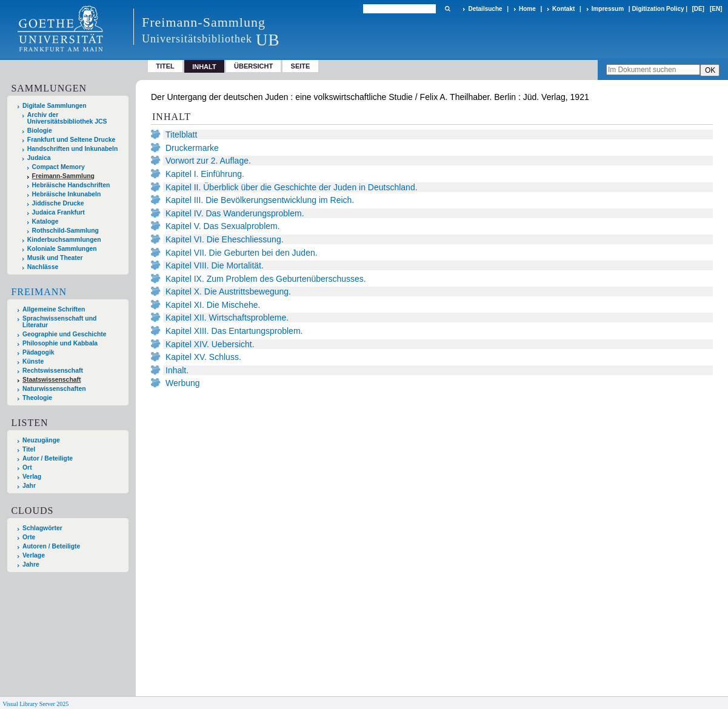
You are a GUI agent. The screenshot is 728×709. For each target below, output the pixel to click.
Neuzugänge (41, 440)
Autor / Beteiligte (48, 458)
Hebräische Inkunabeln (67, 194)
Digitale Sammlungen (55, 106)
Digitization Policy (658, 9)
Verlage (34, 555)
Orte (29, 537)
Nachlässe (43, 267)
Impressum (608, 9)
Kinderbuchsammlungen (64, 240)
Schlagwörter (42, 528)
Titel (165, 66)
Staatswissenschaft (52, 380)
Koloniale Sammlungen (62, 249)
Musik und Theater (55, 258)
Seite (301, 66)
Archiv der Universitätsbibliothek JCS (67, 118)
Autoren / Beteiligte (51, 546)
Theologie (37, 398)
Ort (27, 468)
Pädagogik (38, 352)
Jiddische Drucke (58, 203)
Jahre (31, 564)
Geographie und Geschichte (65, 334)
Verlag (32, 477)
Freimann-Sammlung (63, 176)
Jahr (29, 486)
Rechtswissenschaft (53, 371)
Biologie (40, 131)
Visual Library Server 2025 (35, 704)
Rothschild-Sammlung (65, 231)
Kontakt (563, 9)
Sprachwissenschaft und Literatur (59, 322)
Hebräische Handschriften (71, 185)
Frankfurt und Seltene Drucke (72, 140)
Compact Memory (58, 167)
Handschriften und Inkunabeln (73, 149)
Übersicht (253, 66)
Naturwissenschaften (54, 389)
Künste (33, 361)
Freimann (39, 292)
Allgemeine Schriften (54, 309)
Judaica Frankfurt (58, 212)
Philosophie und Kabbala (60, 343)
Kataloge (45, 221)
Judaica (39, 158)
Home (527, 9)
